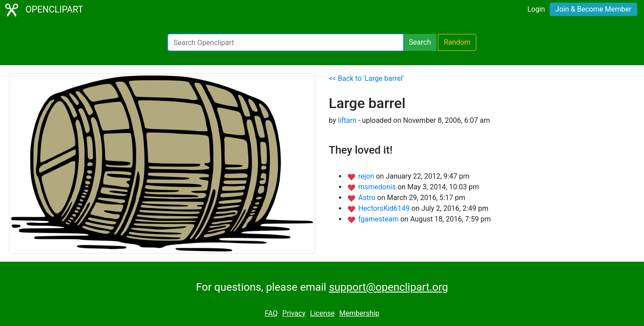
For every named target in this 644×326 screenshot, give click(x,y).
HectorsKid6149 (385, 208)
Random (457, 42)
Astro (368, 198)
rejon (367, 176)
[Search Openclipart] (286, 42)
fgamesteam (379, 219)
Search (420, 42)
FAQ (271, 313)
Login (536, 9)
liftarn (347, 120)
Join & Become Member (593, 9)
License (322, 313)
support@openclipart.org (388, 287)
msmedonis (378, 187)
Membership (359, 313)
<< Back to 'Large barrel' (366, 78)
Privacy (294, 313)
